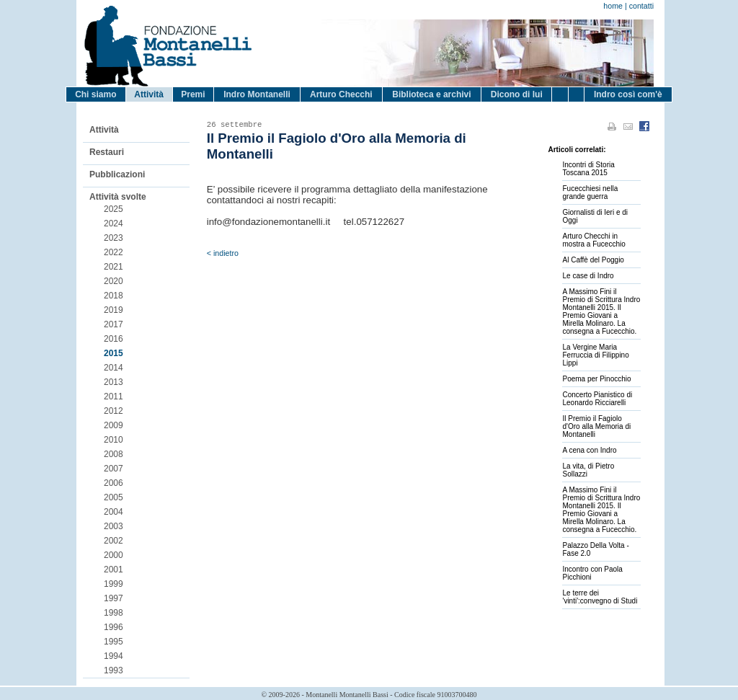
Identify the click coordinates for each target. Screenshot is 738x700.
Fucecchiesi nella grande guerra (590, 192)
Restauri (107, 152)
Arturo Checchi (341, 94)
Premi (193, 94)
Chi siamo (95, 94)
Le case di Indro (588, 276)
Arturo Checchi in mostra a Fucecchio (593, 240)
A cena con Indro (589, 450)
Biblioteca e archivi (431, 94)
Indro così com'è (628, 94)
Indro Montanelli (257, 94)
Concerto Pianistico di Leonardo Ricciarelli (597, 399)
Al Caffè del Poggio (593, 260)
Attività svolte (118, 197)
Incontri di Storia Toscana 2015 (588, 169)
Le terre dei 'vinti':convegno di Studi (600, 597)
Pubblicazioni (117, 174)
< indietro (223, 253)
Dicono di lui (517, 94)
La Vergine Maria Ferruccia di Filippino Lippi (595, 355)
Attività (149, 94)
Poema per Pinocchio (596, 379)
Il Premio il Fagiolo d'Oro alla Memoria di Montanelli (596, 426)
